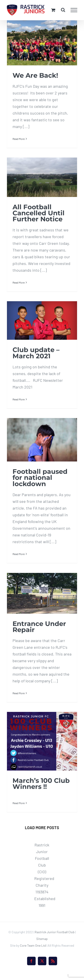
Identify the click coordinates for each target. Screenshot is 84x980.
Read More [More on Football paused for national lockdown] (19, 554)
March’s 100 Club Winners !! (41, 784)
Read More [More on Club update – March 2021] (19, 399)
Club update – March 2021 (36, 353)
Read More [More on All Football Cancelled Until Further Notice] (19, 282)
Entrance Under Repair (39, 627)
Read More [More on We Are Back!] (19, 139)
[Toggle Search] (63, 10)
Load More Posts (42, 828)
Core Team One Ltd (33, 945)
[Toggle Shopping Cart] (53, 10)
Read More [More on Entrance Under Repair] (19, 693)
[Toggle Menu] (74, 10)
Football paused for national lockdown (40, 477)
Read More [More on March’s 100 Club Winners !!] (19, 803)
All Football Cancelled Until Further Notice (39, 213)
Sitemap (42, 939)
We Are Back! (35, 75)
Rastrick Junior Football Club (55, 932)
